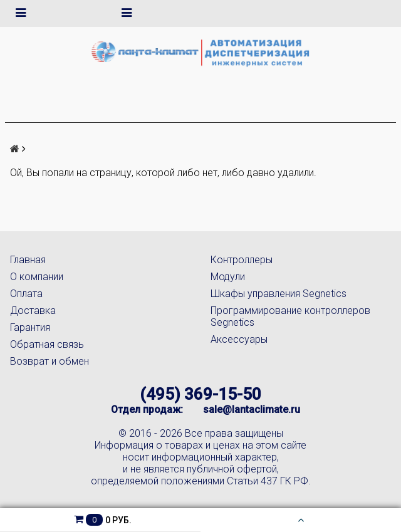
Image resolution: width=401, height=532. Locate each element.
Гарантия (30, 327)
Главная (28, 260)
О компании (37, 277)
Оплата (26, 294)
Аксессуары (239, 339)
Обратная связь (47, 344)
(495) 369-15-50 (200, 394)
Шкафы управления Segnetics (279, 294)
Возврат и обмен (49, 361)
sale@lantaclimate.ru (252, 409)
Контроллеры (242, 260)
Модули (228, 277)
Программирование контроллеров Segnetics (290, 316)
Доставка (33, 310)
